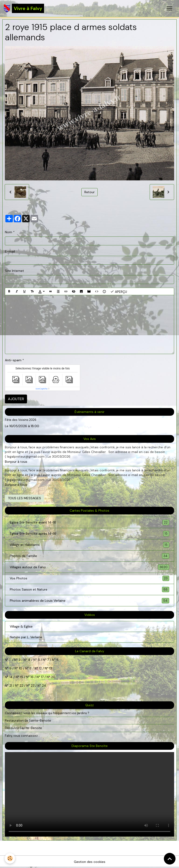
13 (51, 668)
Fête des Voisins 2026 (21, 420)
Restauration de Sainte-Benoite (28, 721)
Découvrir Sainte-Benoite (23, 728)
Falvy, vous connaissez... (22, 736)
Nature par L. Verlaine (26, 637)
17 (42, 677)
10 (20, 668)
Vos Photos (89, 578)
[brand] (24, 8)
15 (22, 677)
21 (11, 686)
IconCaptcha (42, 389)
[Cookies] (10, 858)
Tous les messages (24, 498)
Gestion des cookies (90, 862)
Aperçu (119, 291)
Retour (89, 192)
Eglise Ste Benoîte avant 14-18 (89, 522)
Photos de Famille (89, 556)
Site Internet (14, 271)
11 (30, 668)
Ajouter (16, 399)
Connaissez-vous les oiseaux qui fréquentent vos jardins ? (47, 713)
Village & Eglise (21, 626)
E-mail (10, 251)
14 (11, 677)
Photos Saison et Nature (89, 589)
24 (44, 686)
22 (21, 686)
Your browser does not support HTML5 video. (89, 794)
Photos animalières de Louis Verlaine (89, 601)
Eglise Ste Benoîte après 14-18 (89, 534)
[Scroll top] (170, 859)
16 (32, 677)
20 (53, 677)
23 (33, 686)
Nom (9, 232)
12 (41, 668)
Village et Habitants (89, 545)
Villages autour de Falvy (89, 567)
